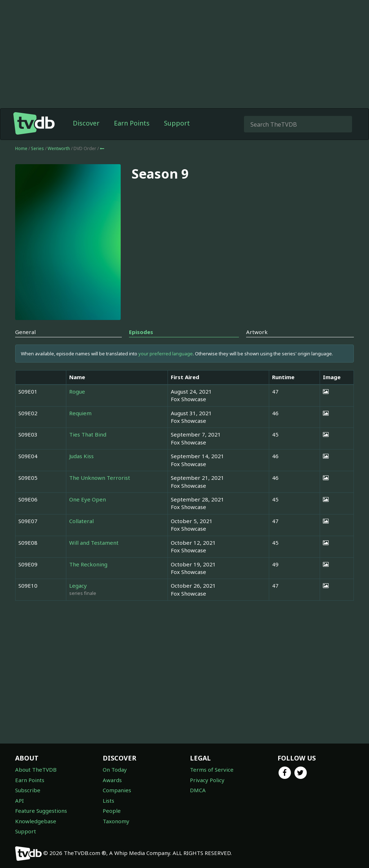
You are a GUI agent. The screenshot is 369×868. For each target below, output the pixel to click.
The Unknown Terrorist (100, 478)
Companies (117, 790)
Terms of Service (212, 770)
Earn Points (132, 123)
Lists (108, 801)
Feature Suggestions (41, 811)
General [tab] (25, 332)
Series (37, 148)
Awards (112, 780)
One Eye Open (88, 499)
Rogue (77, 391)
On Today (115, 770)
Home (21, 148)
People (112, 811)
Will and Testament (94, 543)
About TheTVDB (36, 770)
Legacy (78, 586)
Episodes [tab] (141, 332)
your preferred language (166, 354)
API (19, 801)
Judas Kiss (81, 456)
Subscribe (28, 790)
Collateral (81, 521)
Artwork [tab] (257, 332)
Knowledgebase (36, 821)
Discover (86, 123)
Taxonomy (116, 821)
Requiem (80, 413)
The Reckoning (88, 564)
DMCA (198, 790)
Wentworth (59, 148)
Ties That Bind (88, 434)
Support (177, 123)
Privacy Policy (207, 780)
